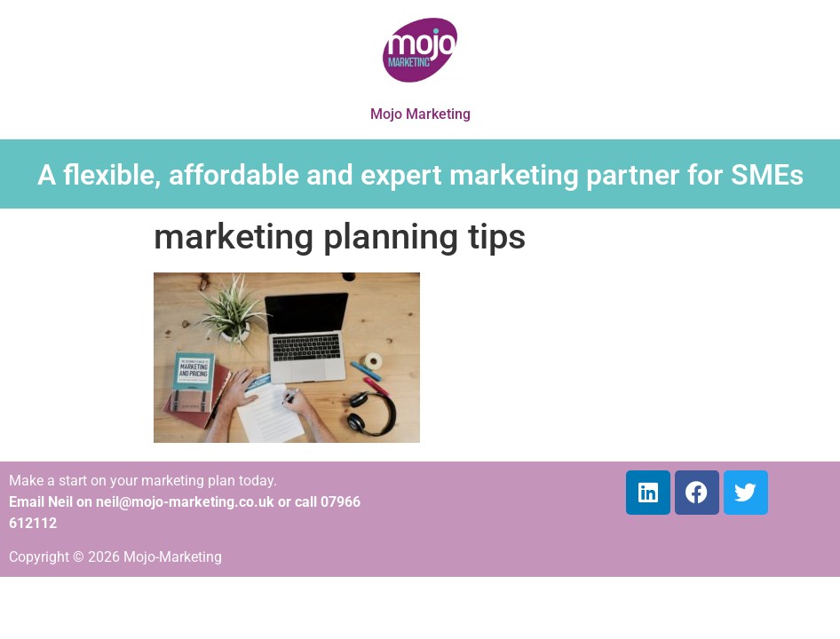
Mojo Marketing (420, 114)
